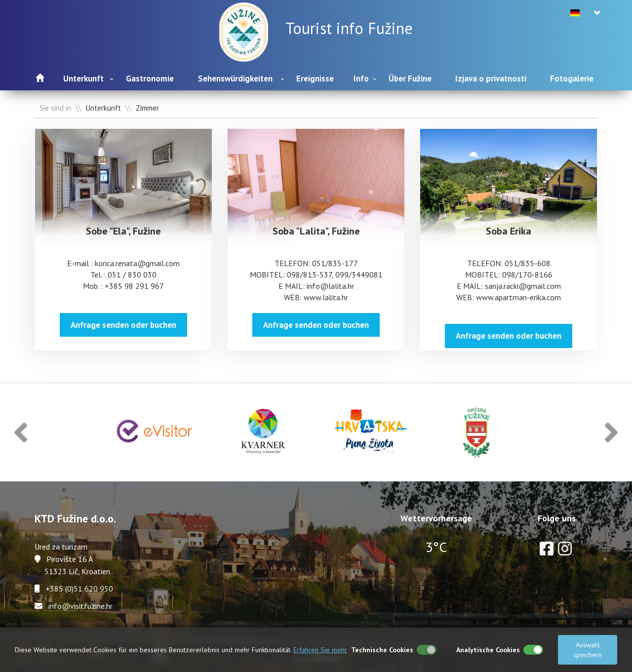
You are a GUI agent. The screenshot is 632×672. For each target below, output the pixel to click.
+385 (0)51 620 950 (79, 589)
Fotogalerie (572, 79)
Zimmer (147, 108)
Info (361, 79)
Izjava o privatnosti (491, 79)
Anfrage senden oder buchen (123, 325)
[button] (21, 432)
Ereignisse (315, 79)
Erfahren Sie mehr (320, 650)
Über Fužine (410, 79)
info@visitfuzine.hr (80, 606)
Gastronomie (150, 79)
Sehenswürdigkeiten (235, 79)
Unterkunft (83, 79)
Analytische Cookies (488, 650)
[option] (155, 432)
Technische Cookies (382, 650)
